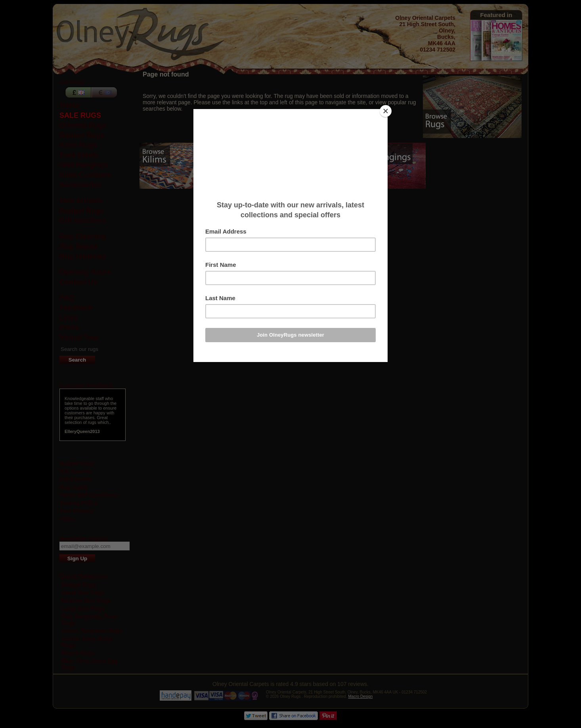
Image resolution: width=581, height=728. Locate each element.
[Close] (386, 111)
